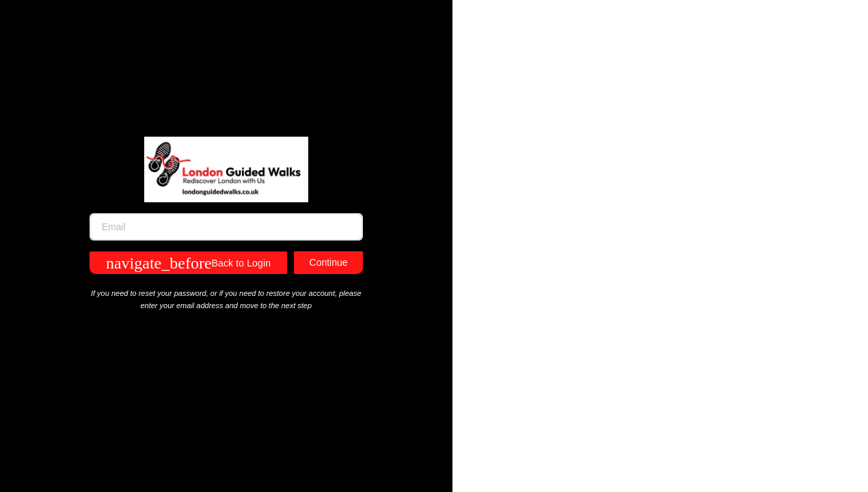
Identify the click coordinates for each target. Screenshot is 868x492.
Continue (329, 262)
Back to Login (188, 263)
